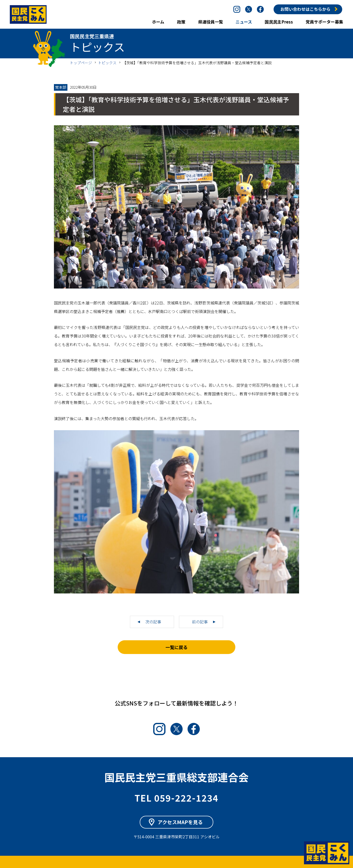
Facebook (260, 9)
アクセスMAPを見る (180, 822)
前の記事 (200, 622)
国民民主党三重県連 (28, 14)
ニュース (244, 22)
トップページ (81, 63)
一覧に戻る (176, 647)
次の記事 (153, 622)
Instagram (237, 9)
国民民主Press (279, 22)
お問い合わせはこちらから (305, 9)
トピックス (107, 63)
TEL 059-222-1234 (176, 798)
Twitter (249, 9)
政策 (181, 22)
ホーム (158, 22)
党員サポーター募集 (324, 22)
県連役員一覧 (211, 22)
